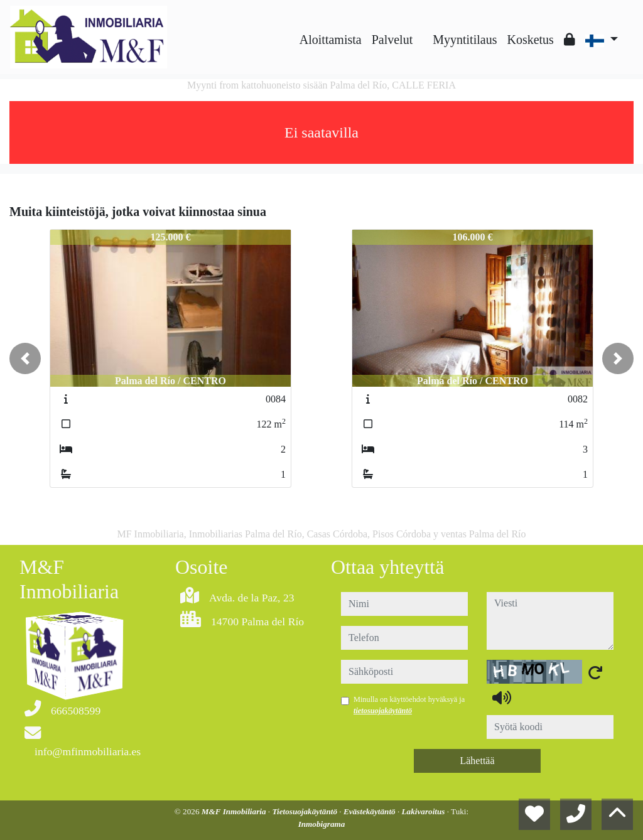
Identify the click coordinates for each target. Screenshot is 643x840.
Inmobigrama (322, 824)
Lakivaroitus (424, 811)
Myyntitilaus (465, 40)
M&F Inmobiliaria (235, 811)
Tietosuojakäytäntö (305, 811)
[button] (25, 358)
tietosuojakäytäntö (383, 711)
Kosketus (530, 40)
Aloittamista (331, 40)
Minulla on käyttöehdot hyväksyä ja (409, 705)
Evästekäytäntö (370, 811)
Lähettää (477, 761)
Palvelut (392, 40)
